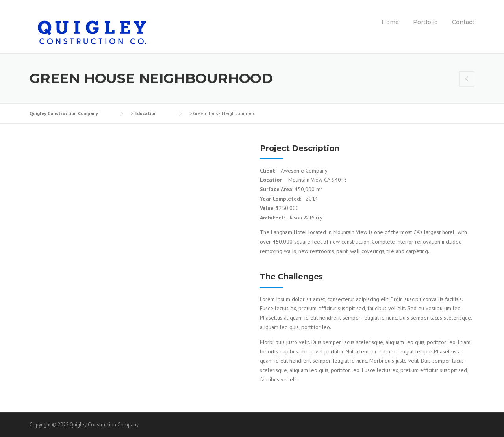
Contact (463, 22)
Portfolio (425, 22)
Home (390, 22)
